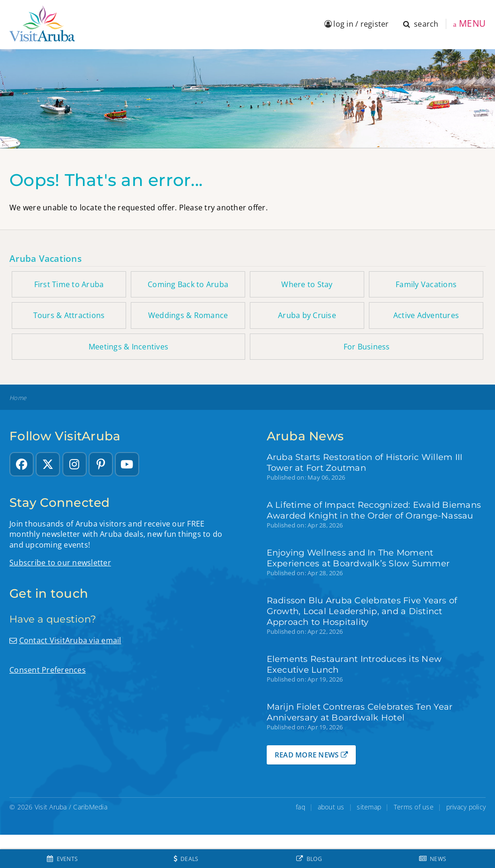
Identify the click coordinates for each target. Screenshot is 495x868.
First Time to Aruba (69, 284)
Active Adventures (426, 315)
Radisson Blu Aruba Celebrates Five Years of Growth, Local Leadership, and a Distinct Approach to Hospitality (362, 611)
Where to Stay (307, 284)
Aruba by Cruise (307, 315)
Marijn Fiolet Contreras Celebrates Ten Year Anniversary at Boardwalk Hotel (360, 712)
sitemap (369, 807)
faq (300, 807)
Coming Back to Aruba (188, 284)
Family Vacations (426, 284)
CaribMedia (90, 807)
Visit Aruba (51, 807)
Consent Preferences (48, 670)
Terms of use (414, 807)
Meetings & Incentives (128, 347)
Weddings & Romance (188, 315)
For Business (367, 347)
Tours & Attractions (69, 315)
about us (331, 807)
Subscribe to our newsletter (60, 563)
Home (18, 398)
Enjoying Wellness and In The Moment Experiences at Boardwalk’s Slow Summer (358, 558)
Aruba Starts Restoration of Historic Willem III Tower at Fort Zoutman (365, 462)
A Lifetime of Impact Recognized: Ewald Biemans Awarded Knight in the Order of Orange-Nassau (374, 510)
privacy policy (466, 807)
